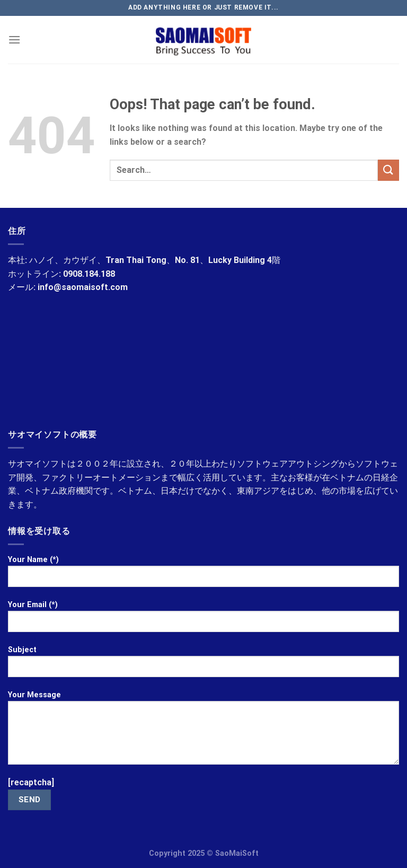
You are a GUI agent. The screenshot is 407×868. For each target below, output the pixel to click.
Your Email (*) (203, 620)
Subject (203, 665)
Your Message (203, 732)
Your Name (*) (203, 575)
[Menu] (14, 40)
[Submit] (388, 170)
